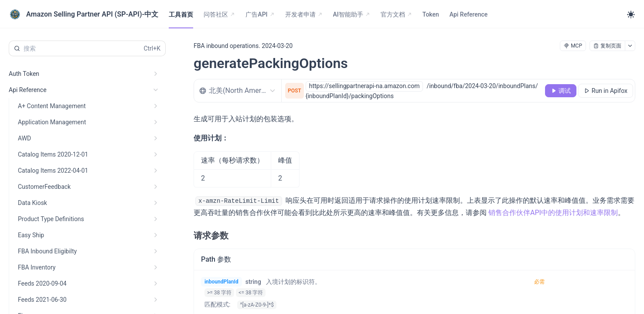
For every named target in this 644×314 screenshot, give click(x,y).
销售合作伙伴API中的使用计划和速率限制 (553, 213)
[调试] (561, 91)
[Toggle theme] (631, 14)
